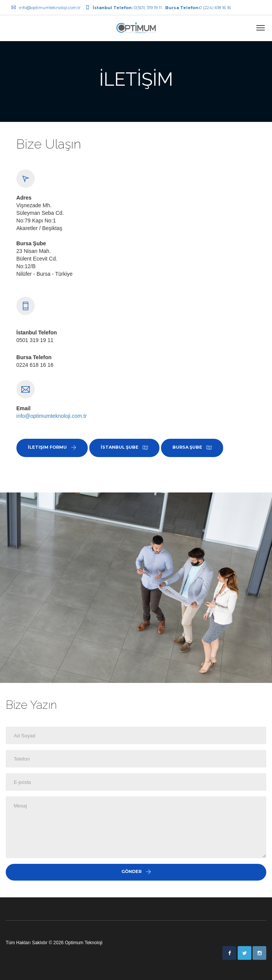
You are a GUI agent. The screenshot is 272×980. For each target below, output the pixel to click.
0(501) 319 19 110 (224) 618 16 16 (158, 8)
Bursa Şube (192, 447)
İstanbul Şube (124, 447)
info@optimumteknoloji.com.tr (46, 8)
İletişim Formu (52, 447)
